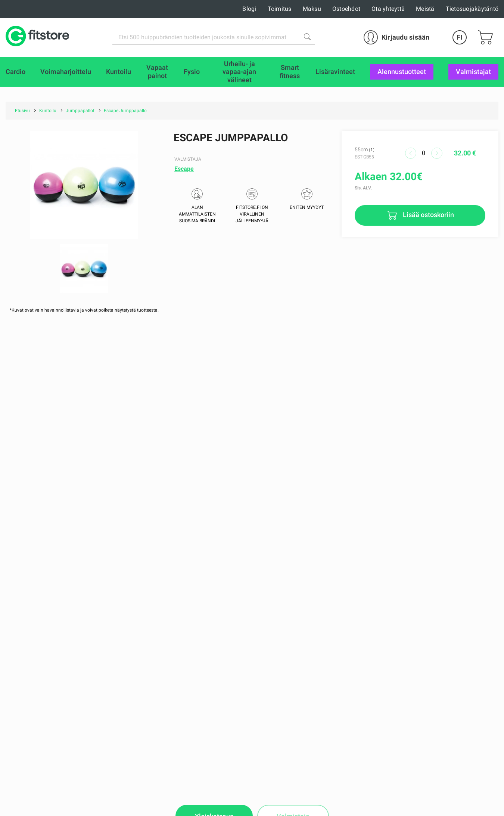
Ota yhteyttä (388, 9)
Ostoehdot (346, 9)
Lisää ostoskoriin (428, 215)
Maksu (312, 9)
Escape (184, 169)
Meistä (425, 9)
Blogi (249, 9)
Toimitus (280, 9)
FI (459, 37)
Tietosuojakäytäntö (472, 9)
